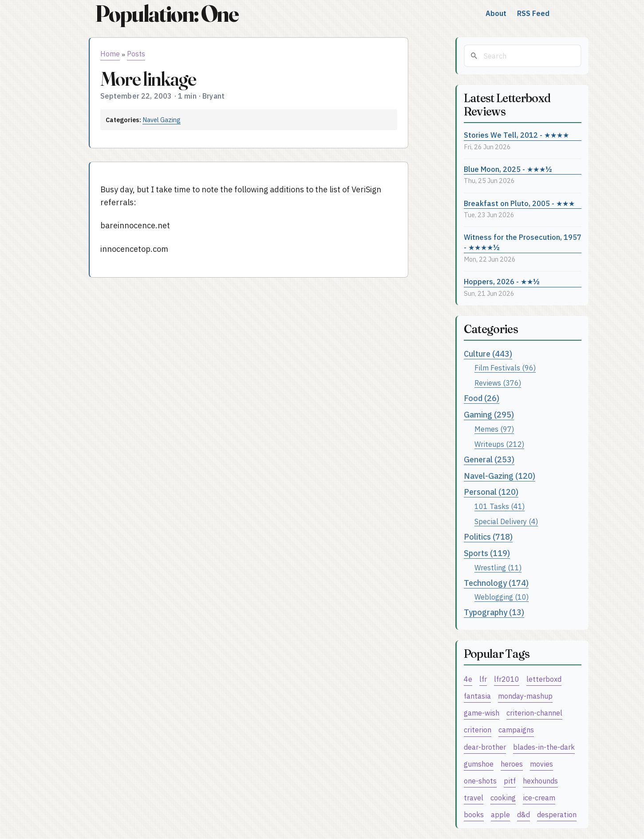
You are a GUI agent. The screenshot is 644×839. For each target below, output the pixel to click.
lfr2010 (507, 679)
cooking (503, 797)
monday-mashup (525, 696)
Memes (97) (494, 429)
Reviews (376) (498, 383)
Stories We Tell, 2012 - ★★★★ (516, 135)
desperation (557, 814)
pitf (510, 781)
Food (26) (482, 398)
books (474, 814)
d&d (523, 814)
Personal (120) (491, 492)
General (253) (489, 459)
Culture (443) (488, 354)
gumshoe (479, 764)
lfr (483, 679)
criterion (478, 730)
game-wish (482, 713)
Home (110, 54)
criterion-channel (534, 713)
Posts (136, 54)
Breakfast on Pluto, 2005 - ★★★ (519, 203)
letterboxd (544, 679)
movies (541, 764)
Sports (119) (487, 553)
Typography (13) (494, 612)
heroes (512, 764)
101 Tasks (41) (500, 506)
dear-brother (485, 747)
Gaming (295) (489, 415)
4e (468, 679)
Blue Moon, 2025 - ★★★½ (508, 169)
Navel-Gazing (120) (500, 476)
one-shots (480, 781)
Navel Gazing (162, 120)
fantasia (477, 696)
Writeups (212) (499, 444)
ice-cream (539, 797)
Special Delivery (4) (506, 521)
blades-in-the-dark (544, 747)
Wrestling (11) (498, 567)
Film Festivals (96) (505, 368)
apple (500, 814)
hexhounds (540, 781)
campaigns (516, 730)
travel (474, 797)
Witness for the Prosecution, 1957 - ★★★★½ (523, 242)
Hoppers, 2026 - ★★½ (502, 281)
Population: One (167, 14)
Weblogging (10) (502, 597)
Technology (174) (496, 583)
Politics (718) (488, 537)
